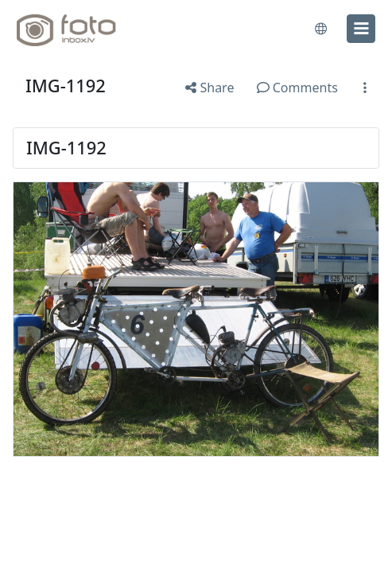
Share (210, 88)
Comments (297, 88)
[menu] (361, 29)
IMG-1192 (66, 86)
